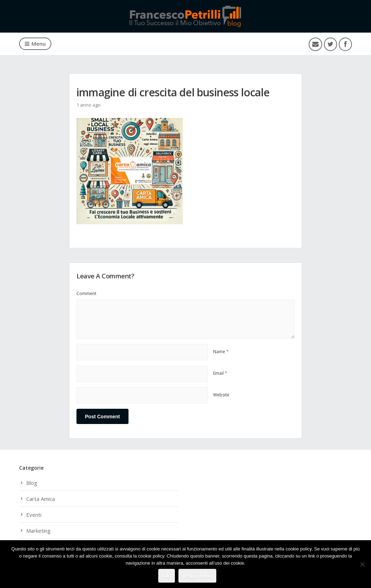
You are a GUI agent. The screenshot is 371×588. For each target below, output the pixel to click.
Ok (167, 576)
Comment (86, 293)
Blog (32, 483)
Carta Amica (41, 499)
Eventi (34, 515)
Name (221, 352)
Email (220, 373)
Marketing (38, 531)
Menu (35, 44)
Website (221, 395)
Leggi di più (197, 576)
